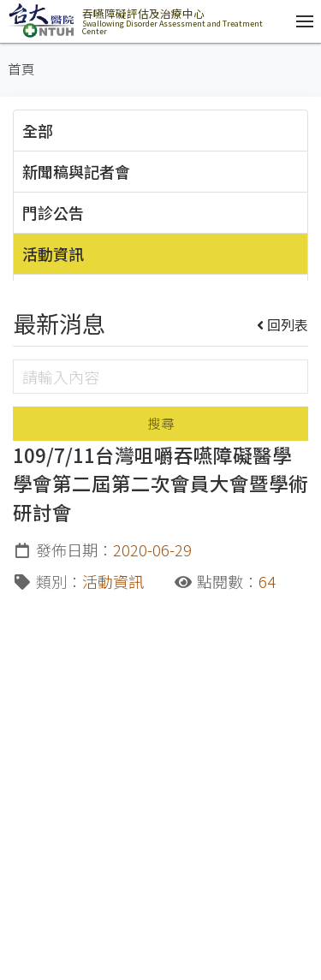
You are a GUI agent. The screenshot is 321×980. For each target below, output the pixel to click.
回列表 (283, 324)
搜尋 (161, 423)
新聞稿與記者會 (76, 171)
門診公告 (53, 212)
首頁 (21, 69)
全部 (38, 130)
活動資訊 (53, 253)
